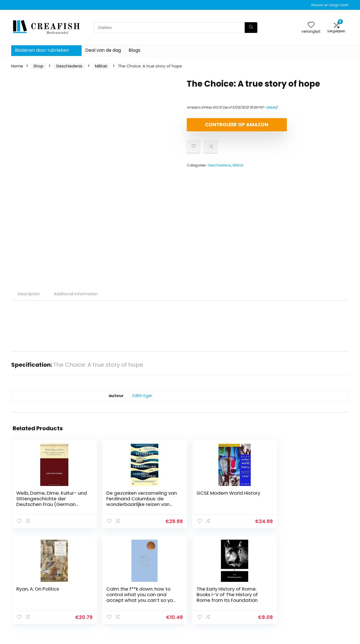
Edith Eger (142, 396)
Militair (101, 66)
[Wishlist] (311, 25)
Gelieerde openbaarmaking (315, 596)
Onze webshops (259, 601)
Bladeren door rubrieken (42, 50)
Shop (38, 66)
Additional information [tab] (76, 294)
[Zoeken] (251, 28)
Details (271, 107)
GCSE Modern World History (145, 496)
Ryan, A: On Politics (199, 496)
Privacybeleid (311, 578)
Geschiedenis (69, 66)
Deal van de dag (103, 50)
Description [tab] (29, 294)
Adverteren (254, 609)
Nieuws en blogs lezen (330, 5)
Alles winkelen (256, 586)
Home (17, 66)
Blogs (134, 50)
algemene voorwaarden (321, 586)
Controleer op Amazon (219, 127)
